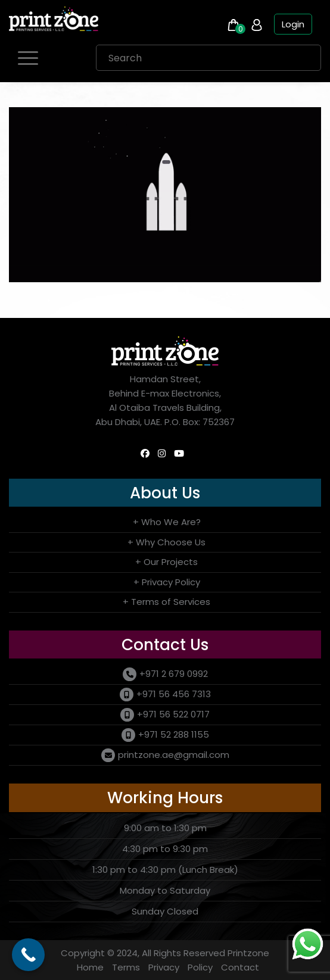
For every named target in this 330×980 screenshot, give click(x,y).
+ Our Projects (166, 562)
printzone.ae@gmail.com (174, 755)
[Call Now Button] (28, 955)
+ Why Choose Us (166, 542)
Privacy (164, 967)
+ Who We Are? (167, 522)
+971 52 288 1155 (174, 734)
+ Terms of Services (166, 602)
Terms (126, 967)
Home (90, 967)
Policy (200, 967)
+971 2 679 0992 (174, 674)
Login (293, 24)
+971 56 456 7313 (174, 694)
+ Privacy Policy (167, 582)
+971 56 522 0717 (173, 714)
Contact (240, 967)
